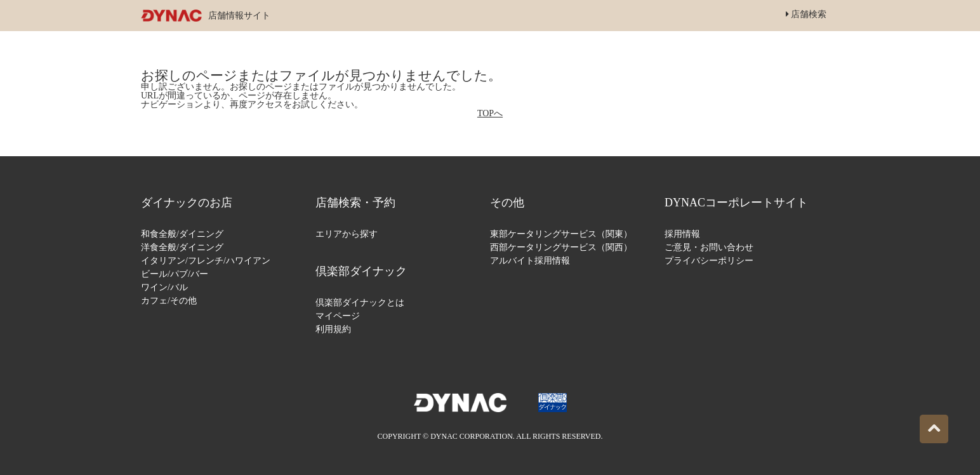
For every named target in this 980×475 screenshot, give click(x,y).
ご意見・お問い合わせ (709, 247)
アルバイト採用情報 (530, 261)
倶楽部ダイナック (361, 271)
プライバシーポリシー (709, 261)
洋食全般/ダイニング (182, 247)
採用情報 (682, 234)
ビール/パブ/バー (175, 274)
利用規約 (333, 329)
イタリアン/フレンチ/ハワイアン (206, 261)
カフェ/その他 (169, 301)
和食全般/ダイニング (182, 234)
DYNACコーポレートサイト (736, 203)
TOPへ (490, 113)
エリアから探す (347, 234)
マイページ (338, 316)
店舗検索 (806, 14)
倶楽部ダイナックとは (360, 303)
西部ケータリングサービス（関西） (561, 247)
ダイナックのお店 (187, 203)
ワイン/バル (164, 287)
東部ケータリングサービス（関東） (561, 234)
